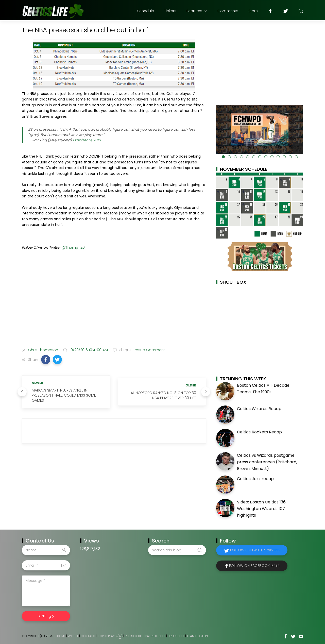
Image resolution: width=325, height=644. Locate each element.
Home (61, 636)
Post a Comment (149, 350)
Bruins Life (176, 636)
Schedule (146, 11)
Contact (88, 636)
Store (253, 11)
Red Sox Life (134, 636)
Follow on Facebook (254, 566)
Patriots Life (155, 636)
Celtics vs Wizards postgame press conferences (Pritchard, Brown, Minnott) (267, 462)
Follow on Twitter (255, 550)
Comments (228, 11)
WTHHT (73, 636)
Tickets (170, 11)
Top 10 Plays (107, 636)
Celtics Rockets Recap (259, 432)
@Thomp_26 (73, 247)
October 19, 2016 (87, 140)
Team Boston (197, 636)
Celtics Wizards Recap (259, 409)
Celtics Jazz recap (255, 479)
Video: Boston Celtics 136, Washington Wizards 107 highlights (262, 509)
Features (197, 11)
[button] (46, 360)
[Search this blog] (177, 550)
